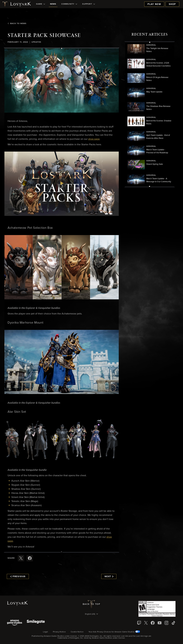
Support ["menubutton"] (89, 4)
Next (109, 577)
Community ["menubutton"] (69, 4)
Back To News (17, 24)
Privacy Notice (59, 632)
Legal (45, 632)
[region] (150, 114)
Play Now (154, 4)
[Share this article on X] (21, 558)
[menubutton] (91, 614)
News (53, 4)
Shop (172, 4)
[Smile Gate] (36, 623)
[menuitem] (41, 4)
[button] (62, 80)
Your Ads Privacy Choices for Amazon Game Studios (114, 632)
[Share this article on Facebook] (30, 558)
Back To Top (91, 604)
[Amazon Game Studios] (15, 623)
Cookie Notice (77, 632)
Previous (18, 577)
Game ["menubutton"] (41, 4)
